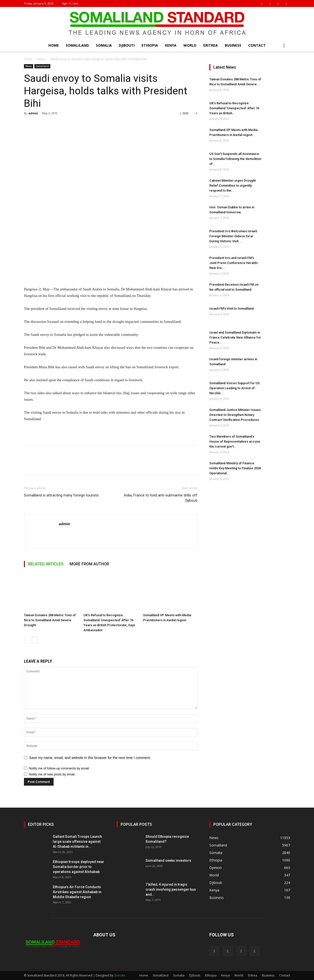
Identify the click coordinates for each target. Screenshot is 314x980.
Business (233, 45)
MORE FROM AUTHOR (89, 564)
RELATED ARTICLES (46, 564)
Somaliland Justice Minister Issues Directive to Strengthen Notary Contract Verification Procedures (235, 415)
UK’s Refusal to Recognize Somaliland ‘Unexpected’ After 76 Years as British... (234, 108)
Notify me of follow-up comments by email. (59, 768)
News (41, 59)
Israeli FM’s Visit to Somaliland (232, 308)
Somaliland (77, 45)
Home (54, 45)
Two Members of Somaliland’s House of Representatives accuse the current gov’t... (235, 441)
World (190, 45)
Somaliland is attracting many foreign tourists (61, 495)
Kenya (171, 45)
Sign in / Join (70, 3)
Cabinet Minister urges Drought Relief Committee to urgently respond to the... (233, 185)
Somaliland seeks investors (168, 860)
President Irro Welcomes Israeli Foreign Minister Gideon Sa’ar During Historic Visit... (233, 236)
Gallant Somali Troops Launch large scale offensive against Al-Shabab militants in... (77, 842)
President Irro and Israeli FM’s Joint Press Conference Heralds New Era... (234, 263)
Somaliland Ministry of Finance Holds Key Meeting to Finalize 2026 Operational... (235, 468)
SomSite (120, 975)
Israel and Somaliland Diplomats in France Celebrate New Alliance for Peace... (235, 337)
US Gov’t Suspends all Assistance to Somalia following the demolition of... (235, 159)
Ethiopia (150, 45)
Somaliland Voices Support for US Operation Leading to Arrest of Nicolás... (235, 388)
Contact (257, 45)
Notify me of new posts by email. (52, 774)
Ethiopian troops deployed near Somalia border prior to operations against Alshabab (78, 867)
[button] (284, 46)
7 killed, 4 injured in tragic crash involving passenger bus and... (171, 889)
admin (33, 113)
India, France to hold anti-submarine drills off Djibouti (161, 498)
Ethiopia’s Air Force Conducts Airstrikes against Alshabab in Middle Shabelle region (77, 892)
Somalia (104, 45)
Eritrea (211, 45)
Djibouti (127, 45)
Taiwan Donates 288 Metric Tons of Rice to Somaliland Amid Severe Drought (50, 620)
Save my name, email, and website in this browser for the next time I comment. (90, 758)
